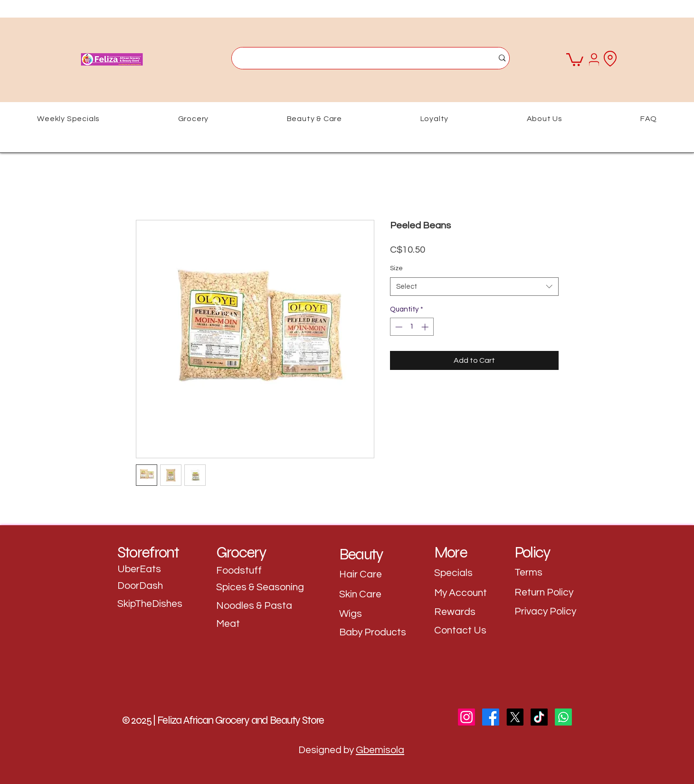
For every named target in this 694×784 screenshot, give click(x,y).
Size (396, 268)
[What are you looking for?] (356, 58)
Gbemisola (380, 750)
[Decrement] (398, 327)
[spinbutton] (412, 327)
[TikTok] (539, 717)
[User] (594, 59)
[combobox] (474, 287)
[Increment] (426, 327)
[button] (575, 59)
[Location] (610, 58)
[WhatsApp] (563, 717)
